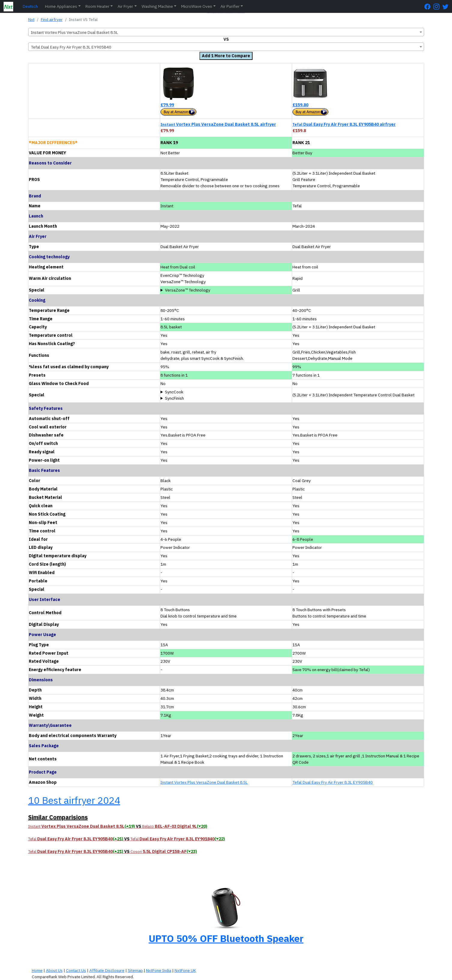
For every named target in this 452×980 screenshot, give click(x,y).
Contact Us (76, 970)
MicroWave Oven (197, 6)
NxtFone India (159, 970)
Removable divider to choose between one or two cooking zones (226, 290)
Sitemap (135, 970)
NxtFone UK (185, 970)
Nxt (31, 19)
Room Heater (97, 6)
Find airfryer (52, 19)
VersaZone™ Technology (188, 290)
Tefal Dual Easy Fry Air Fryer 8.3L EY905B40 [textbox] (71, 47)
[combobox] (226, 32)
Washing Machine (157, 6)
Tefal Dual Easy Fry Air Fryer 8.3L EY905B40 (333, 782)
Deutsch (30, 6)
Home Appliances (61, 6)
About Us (54, 970)
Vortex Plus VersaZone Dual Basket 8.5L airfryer (218, 124)
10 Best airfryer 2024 (74, 800)
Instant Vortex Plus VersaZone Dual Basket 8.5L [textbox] (75, 32)
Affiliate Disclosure (107, 970)
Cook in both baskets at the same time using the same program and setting (226, 392)
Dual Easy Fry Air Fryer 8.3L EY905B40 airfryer (344, 124)
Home (37, 970)
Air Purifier (230, 6)
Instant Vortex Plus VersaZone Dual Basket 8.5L (204, 782)
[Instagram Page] (438, 6)
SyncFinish (174, 398)
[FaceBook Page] (429, 6)
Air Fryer (125, 6)
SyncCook (174, 392)
